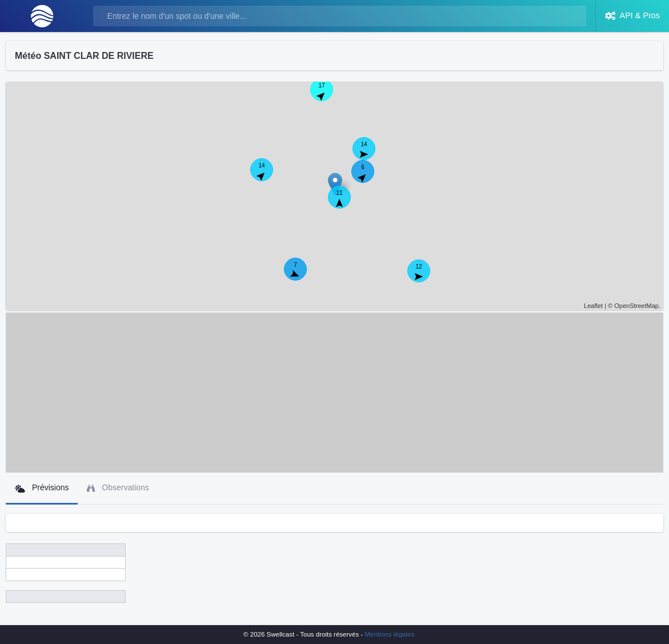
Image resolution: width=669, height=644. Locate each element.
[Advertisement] (334, 393)
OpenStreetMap (636, 306)
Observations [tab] (118, 488)
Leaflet (593, 306)
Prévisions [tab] (42, 488)
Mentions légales (390, 634)
